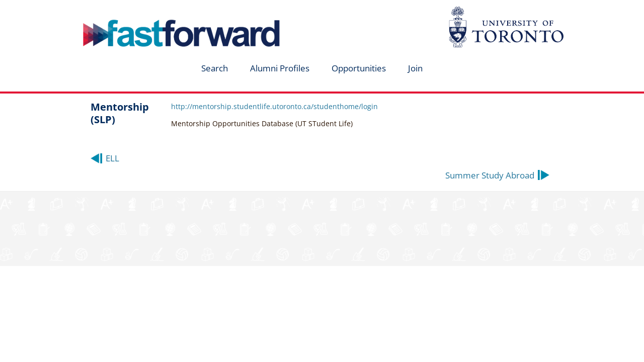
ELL (112, 158)
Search (215, 68)
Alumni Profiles (280, 68)
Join (415, 68)
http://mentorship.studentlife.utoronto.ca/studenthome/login (274, 106)
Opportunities (359, 68)
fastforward (139, 12)
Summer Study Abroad (490, 175)
